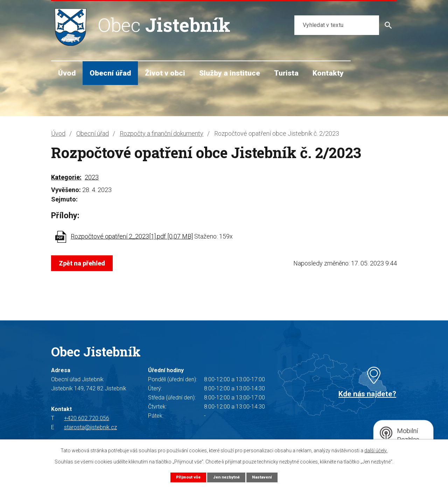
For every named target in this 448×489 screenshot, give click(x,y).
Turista (286, 73)
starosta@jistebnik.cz (90, 427)
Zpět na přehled (84, 263)
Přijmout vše (185, 477)
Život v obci (165, 73)
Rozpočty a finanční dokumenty (162, 133)
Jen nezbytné (227, 477)
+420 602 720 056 (87, 418)
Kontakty (328, 73)
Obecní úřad (110, 73)
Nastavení (265, 477)
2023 (92, 177)
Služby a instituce (230, 73)
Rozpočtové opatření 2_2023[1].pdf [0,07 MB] (132, 236)
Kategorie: (66, 177)
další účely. (376, 450)
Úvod (67, 73)
